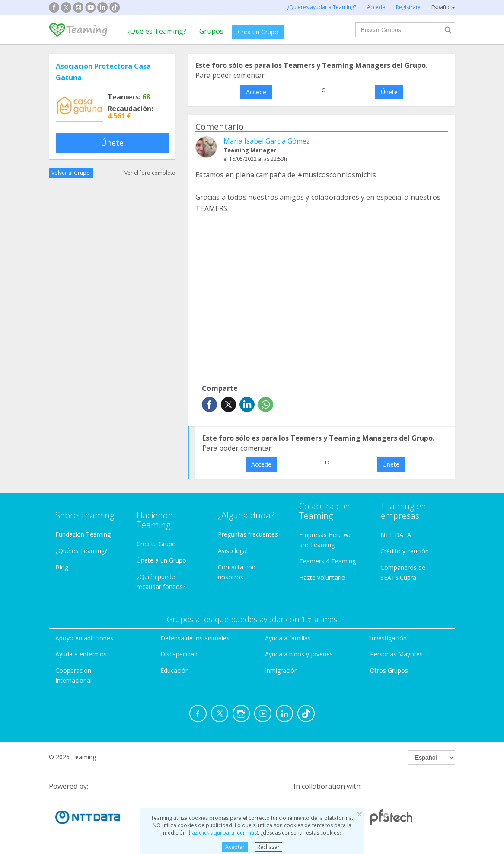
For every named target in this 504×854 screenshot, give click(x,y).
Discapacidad (179, 654)
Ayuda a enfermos (81, 654)
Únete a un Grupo (161, 560)
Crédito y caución (405, 551)
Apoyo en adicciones (84, 638)
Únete (112, 143)
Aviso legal (233, 551)
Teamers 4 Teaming (327, 561)
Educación (175, 670)
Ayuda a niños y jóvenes (299, 654)
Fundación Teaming (83, 534)
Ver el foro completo (150, 173)
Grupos (211, 31)
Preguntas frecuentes (248, 534)
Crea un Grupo (258, 32)
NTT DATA (396, 535)
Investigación (388, 638)
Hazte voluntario (322, 577)
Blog (62, 567)
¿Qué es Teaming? (157, 31)
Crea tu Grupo (156, 544)
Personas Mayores (396, 654)
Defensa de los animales (195, 638)
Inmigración (281, 670)
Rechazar (268, 847)
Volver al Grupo (71, 173)
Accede (256, 92)
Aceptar (235, 847)
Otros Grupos (389, 670)
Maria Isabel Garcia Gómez (267, 141)
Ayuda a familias (288, 638)
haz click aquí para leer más (223, 833)
